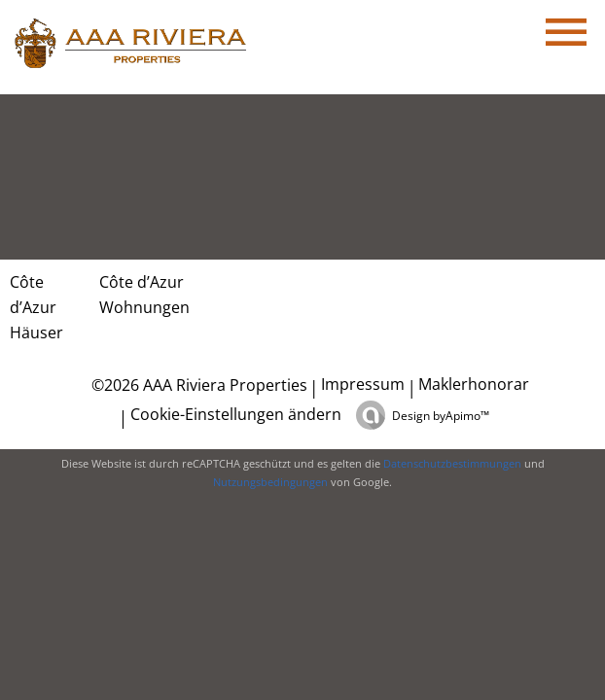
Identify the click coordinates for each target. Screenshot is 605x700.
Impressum (363, 384)
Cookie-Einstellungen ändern (236, 414)
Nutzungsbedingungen (270, 482)
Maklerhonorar (474, 384)
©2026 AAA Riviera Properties (197, 385)
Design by (441, 416)
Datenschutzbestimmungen (452, 463)
